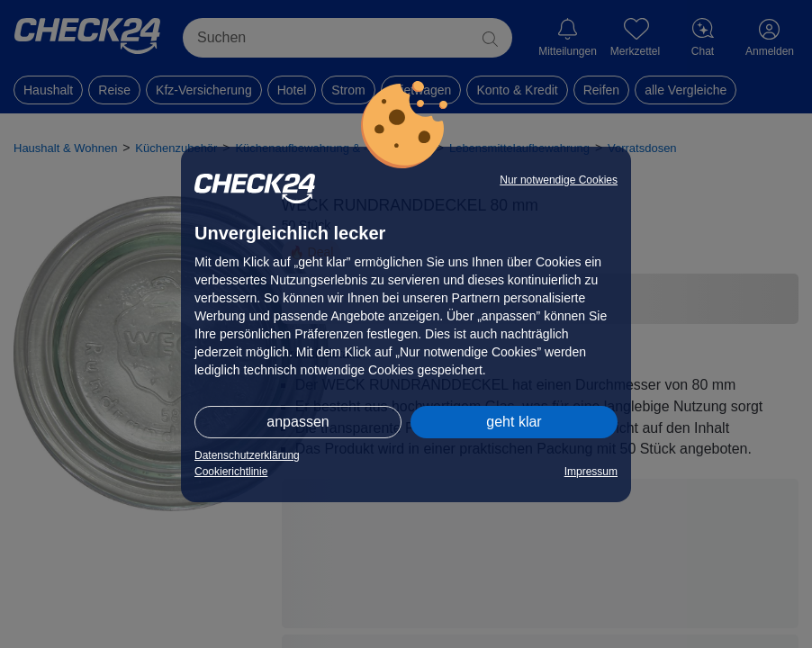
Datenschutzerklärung (247, 455)
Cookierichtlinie (231, 472)
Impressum (591, 472)
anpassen (298, 422)
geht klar (514, 422)
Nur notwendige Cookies (559, 180)
